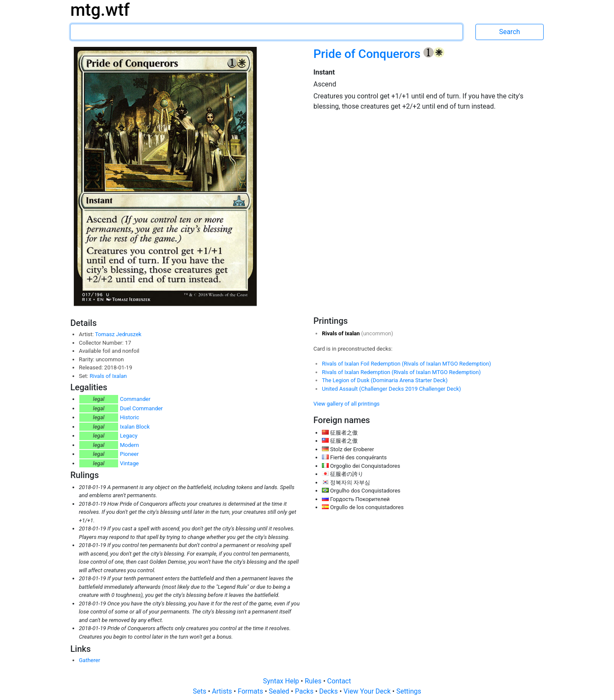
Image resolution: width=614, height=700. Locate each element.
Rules (314, 681)
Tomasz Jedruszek (118, 334)
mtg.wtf (100, 10)
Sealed (280, 691)
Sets (200, 691)
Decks (330, 691)
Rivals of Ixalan (108, 376)
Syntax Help (282, 681)
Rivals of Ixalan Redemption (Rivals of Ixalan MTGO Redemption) (401, 372)
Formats (251, 691)
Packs (305, 691)
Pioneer (129, 454)
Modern (129, 445)
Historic (129, 417)
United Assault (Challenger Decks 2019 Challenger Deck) (391, 389)
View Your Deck (368, 691)
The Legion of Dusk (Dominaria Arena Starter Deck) (385, 380)
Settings (408, 691)
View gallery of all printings (346, 404)
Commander (135, 399)
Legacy (129, 436)
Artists (223, 691)
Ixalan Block (135, 427)
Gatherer (90, 660)
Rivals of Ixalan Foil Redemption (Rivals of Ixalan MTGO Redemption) (406, 364)
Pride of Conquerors (368, 54)
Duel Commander (141, 408)
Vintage (129, 463)
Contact (339, 681)
